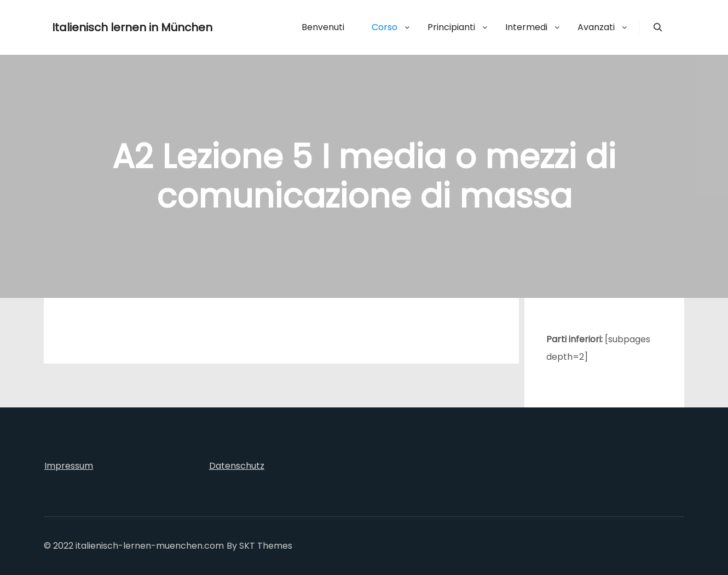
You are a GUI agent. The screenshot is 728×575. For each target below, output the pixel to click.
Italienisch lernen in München (107, 27)
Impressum (69, 466)
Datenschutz (237, 466)
